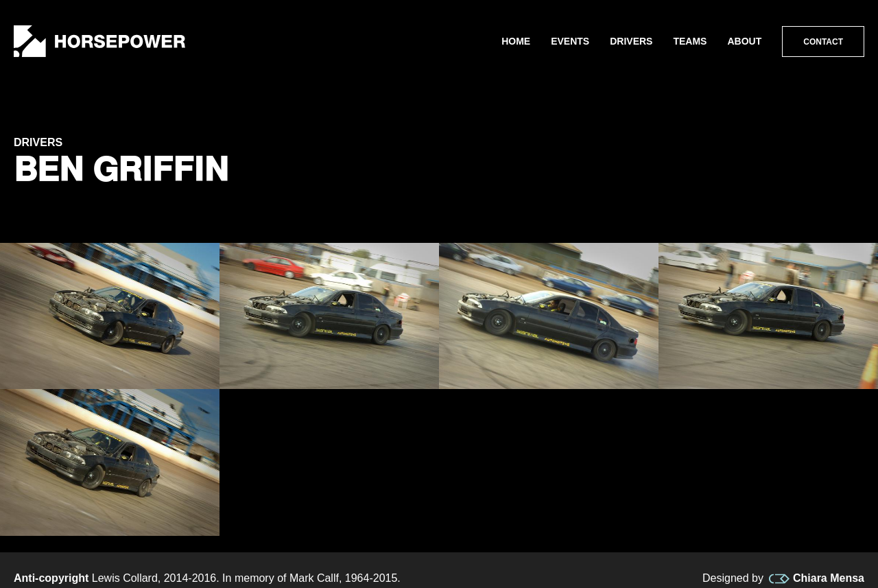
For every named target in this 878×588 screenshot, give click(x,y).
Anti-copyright (51, 578)
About (744, 41)
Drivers (631, 41)
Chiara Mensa (817, 578)
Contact (823, 42)
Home (516, 41)
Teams (690, 41)
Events (570, 41)
